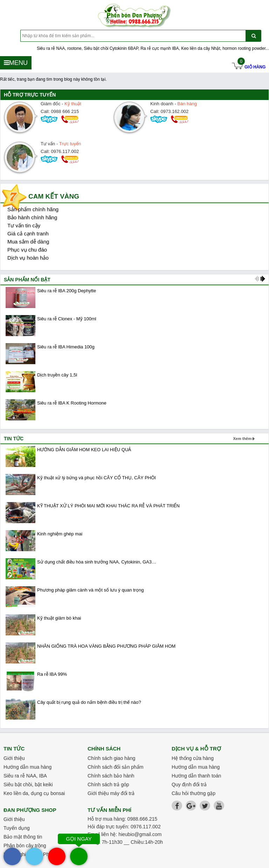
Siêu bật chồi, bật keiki (28, 784)
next (263, 279)
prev (257, 279)
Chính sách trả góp (108, 784)
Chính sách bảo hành (111, 776)
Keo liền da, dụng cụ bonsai (34, 793)
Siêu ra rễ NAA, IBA (25, 776)
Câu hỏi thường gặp (194, 793)
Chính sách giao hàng (111, 758)
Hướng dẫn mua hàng (27, 767)
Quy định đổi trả (189, 784)
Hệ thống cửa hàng (193, 758)
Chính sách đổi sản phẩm (115, 767)
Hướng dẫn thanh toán (196, 776)
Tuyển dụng (17, 828)
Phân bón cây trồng (25, 846)
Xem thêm (242, 439)
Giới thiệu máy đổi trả (111, 793)
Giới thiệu (14, 758)
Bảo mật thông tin (23, 837)
